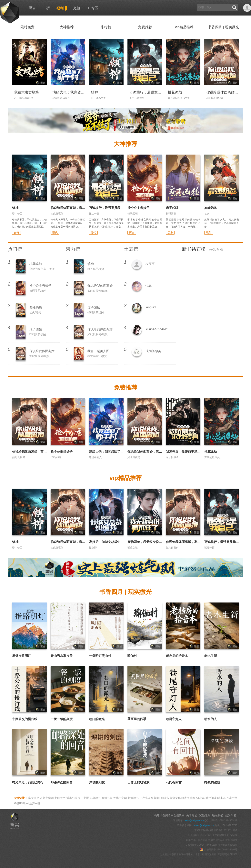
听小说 (221, 798)
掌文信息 (34, 798)
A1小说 (200, 798)
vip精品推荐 (184, 27)
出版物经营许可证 (198, 835)
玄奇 (16, 233)
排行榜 (106, 27)
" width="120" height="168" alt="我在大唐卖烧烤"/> (29, 65)
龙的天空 (60, 798)
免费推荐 (145, 27)
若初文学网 (47, 798)
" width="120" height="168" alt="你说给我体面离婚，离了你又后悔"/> (222, 67)
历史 (132, 233)
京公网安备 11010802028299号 (218, 850)
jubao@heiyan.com (204, 825)
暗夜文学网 (188, 798)
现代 (55, 233)
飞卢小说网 (146, 798)
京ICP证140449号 (204, 830)
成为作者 (231, 815)
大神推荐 (67, 27)
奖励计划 (205, 815)
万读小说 (232, 798)
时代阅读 (211, 798)
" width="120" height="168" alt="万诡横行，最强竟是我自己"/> (145, 67)
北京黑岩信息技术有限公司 (174, 854)
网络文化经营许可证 (197, 840)
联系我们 (218, 815)
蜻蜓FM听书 (161, 798)
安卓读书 (95, 798)
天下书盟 (83, 798)
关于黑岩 (192, 815)
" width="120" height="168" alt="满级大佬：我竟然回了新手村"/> (68, 67)
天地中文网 (120, 798)
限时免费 (27, 27)
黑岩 (10, 12)
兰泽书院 (35, 803)
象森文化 (175, 798)
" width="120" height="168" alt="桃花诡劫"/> (183, 65)
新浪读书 (133, 798)
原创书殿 (107, 798)
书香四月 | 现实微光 (224, 27)
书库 (47, 8)
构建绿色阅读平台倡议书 (169, 815)
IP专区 (93, 8)
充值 (77, 8)
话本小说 (72, 798)
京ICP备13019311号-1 (226, 830)
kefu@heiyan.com (194, 820)
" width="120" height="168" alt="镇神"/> (106, 65)
